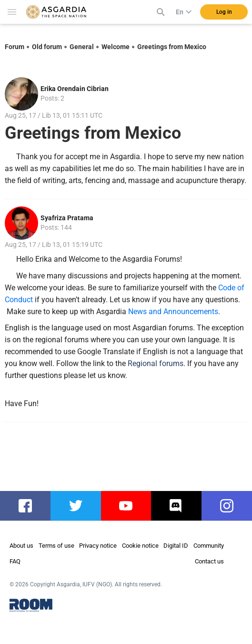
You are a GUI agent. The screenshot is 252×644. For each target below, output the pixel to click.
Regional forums (156, 363)
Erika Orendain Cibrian (75, 89)
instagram (232, 506)
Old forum (47, 47)
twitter (76, 506)
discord (178, 506)
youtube (129, 506)
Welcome (116, 47)
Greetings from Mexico (172, 47)
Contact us (209, 561)
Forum (15, 47)
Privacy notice (98, 546)
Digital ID (176, 546)
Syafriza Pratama (67, 218)
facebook (30, 506)
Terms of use (56, 546)
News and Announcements (173, 312)
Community (209, 546)
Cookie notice (140, 546)
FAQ (15, 561)
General (82, 47)
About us (21, 546)
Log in (224, 12)
